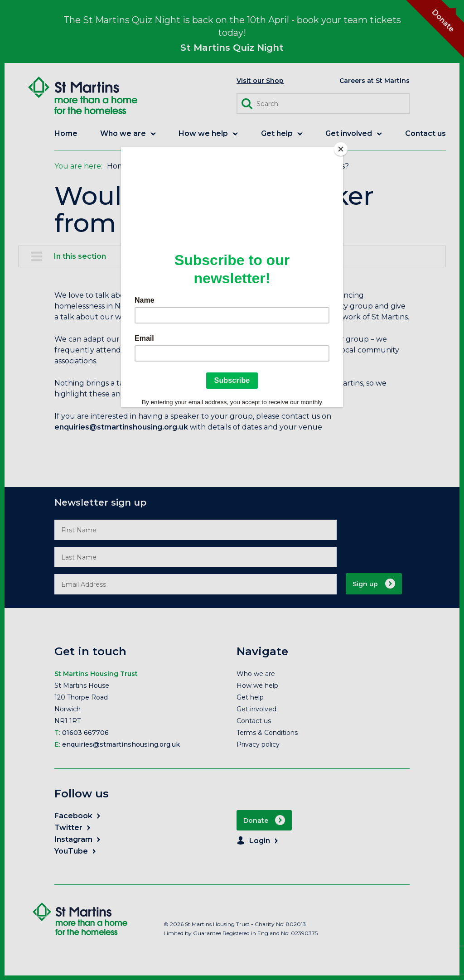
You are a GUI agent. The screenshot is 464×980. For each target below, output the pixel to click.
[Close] (341, 149)
